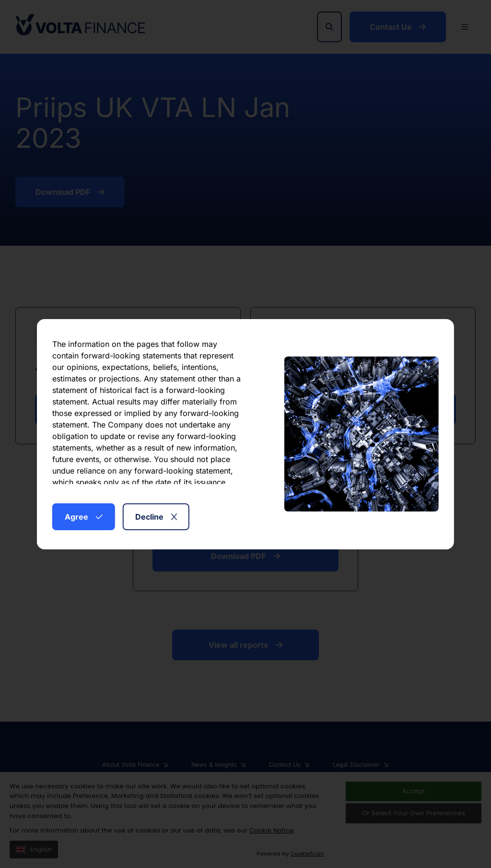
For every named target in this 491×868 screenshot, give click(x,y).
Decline (156, 517)
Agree (84, 517)
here (200, 478)
